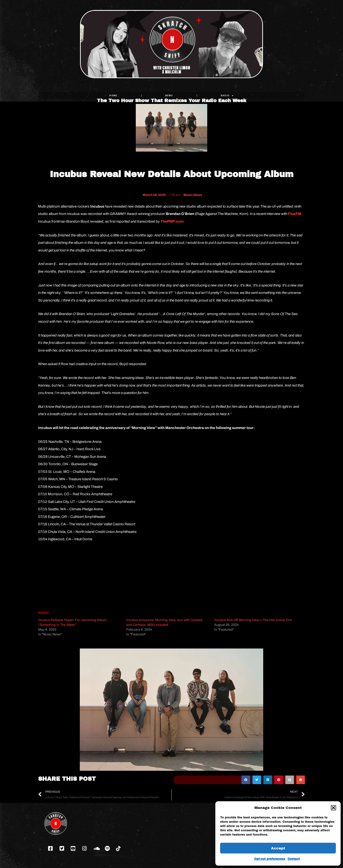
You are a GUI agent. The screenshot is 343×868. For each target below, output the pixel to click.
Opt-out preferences (270, 859)
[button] (333, 808)
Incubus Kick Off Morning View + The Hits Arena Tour (253, 620)
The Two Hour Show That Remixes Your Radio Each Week (172, 85)
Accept (278, 848)
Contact (294, 859)
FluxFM (295, 214)
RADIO (227, 96)
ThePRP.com (172, 221)
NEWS (169, 95)
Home (113, 95)
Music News (193, 195)
